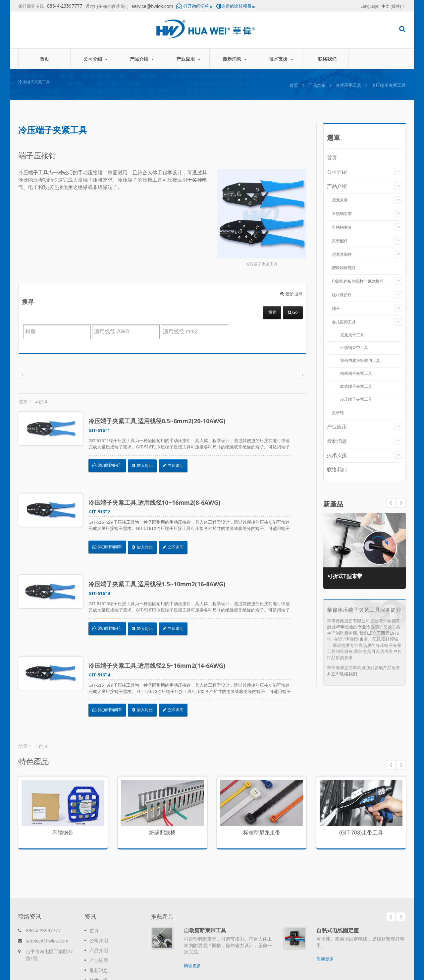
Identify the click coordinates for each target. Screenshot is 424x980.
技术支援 (281, 59)
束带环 (338, 413)
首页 (44, 59)
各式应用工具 (348, 85)
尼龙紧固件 (342, 255)
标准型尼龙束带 (262, 793)
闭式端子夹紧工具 (356, 373)
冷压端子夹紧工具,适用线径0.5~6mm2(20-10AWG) (161, 421)
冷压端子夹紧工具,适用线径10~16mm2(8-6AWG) (159, 492)
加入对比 (146, 465)
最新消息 (234, 59)
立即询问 (177, 465)
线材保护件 (342, 295)
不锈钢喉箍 (342, 227)
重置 (272, 312)
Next (391, 503)
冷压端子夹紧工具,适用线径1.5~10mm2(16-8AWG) (161, 564)
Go (293, 312)
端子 (336, 309)
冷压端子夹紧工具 (356, 399)
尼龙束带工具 (352, 335)
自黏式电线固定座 (338, 881)
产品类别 (317, 85)
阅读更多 (192, 916)
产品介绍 (142, 59)
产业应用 (188, 59)
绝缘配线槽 (162, 793)
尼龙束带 (340, 200)
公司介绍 (95, 59)
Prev (401, 503)
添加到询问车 (111, 465)
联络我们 (327, 59)
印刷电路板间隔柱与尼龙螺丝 (358, 281)
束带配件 (340, 241)
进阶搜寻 (291, 294)
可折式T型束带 (347, 575)
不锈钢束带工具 (354, 347)
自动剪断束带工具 (205, 881)
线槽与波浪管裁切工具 (360, 360)
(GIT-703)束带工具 (361, 793)
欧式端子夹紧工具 (356, 386)
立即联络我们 (344, 674)
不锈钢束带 (342, 214)
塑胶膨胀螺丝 (344, 268)
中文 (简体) (391, 6)
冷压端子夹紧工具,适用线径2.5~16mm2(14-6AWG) (161, 636)
